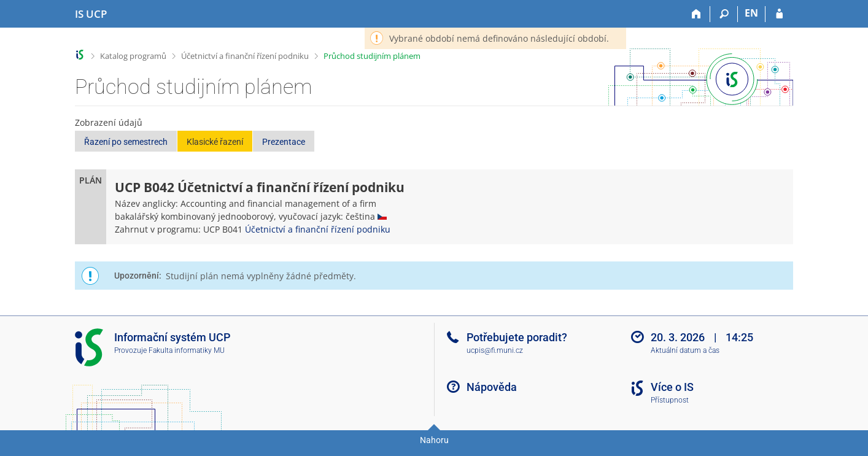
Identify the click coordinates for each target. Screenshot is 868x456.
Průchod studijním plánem (372, 56)
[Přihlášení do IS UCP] (779, 14)
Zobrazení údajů (109, 122)
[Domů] (696, 14)
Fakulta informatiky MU (187, 350)
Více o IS (672, 387)
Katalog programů (133, 56)
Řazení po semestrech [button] (126, 142)
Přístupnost (670, 400)
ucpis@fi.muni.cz (495, 350)
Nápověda (492, 387)
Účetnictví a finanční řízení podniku (245, 56)
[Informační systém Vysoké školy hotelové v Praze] (91, 14)
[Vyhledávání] (724, 14)
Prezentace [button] (284, 142)
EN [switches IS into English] (751, 13)
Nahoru (434, 440)
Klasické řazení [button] (215, 142)
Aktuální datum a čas (685, 350)
